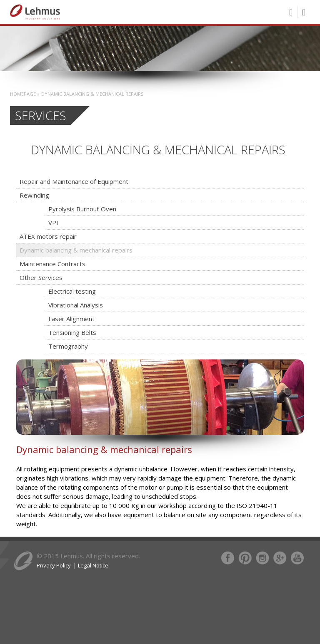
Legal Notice (93, 565)
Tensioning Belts (72, 332)
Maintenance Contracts (52, 264)
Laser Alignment (71, 319)
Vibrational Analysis (76, 305)
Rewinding (34, 195)
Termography (68, 346)
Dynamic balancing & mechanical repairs (76, 250)
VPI (53, 223)
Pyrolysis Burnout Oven (82, 209)
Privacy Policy (54, 565)
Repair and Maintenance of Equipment (74, 181)
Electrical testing (72, 291)
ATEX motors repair (48, 236)
